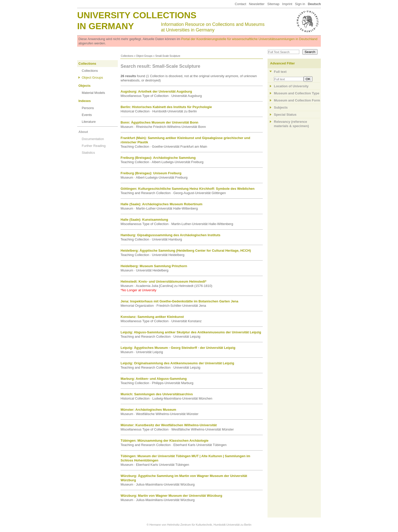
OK (308, 79)
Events (87, 115)
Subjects (281, 107)
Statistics (88, 153)
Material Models (93, 93)
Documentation (93, 139)
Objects (85, 86)
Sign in (300, 4)
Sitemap (273, 4)
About (83, 132)
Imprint (287, 4)
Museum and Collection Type (297, 93)
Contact (241, 4)
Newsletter (257, 4)
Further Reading (94, 146)
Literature (89, 122)
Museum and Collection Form (297, 100)
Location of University (291, 86)
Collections (127, 56)
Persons (88, 108)
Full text (280, 72)
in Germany (106, 26)
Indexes (85, 101)
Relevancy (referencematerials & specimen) (291, 124)
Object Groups (144, 56)
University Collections (137, 15)
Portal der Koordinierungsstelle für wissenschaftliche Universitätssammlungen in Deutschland (249, 39)
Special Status (285, 115)
